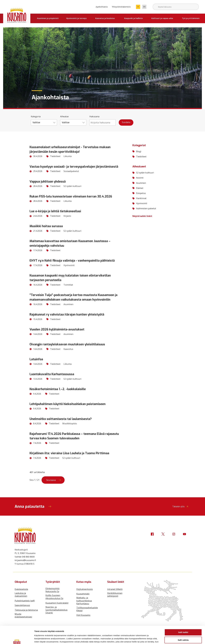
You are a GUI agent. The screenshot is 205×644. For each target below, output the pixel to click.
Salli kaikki (183, 618)
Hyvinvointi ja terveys (76, 18)
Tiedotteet (139, 157)
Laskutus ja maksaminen (21, 595)
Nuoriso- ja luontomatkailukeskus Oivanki (56, 610)
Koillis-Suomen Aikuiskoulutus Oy (54, 597)
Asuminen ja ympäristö (48, 18)
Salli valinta (183, 626)
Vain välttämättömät (183, 633)
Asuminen (139, 183)
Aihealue (64, 116)
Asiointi (138, 178)
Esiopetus (139, 193)
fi (139, 7)
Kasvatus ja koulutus (105, 18)
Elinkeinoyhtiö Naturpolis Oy (52, 590)
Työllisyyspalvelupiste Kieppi (87, 609)
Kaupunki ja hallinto (133, 18)
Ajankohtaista (102, 7)
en (145, 7)
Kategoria (36, 116)
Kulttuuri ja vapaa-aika (162, 18)
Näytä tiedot (140, 639)
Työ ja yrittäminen (191, 18)
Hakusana (94, 116)
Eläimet (138, 188)
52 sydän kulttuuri (143, 173)
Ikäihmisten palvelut (144, 208)
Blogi (137, 151)
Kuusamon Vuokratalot (57, 603)
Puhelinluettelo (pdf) (25, 601)
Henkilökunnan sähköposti (115, 595)
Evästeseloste (21, 589)
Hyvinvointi (140, 203)
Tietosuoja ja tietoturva (26, 610)
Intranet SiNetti (115, 589)
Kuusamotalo (83, 594)
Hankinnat (139, 198)
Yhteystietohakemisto (121, 7)
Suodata (126, 122)
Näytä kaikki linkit (142, 216)
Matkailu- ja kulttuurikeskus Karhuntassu (84, 601)
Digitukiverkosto (85, 589)
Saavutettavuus (22, 605)
